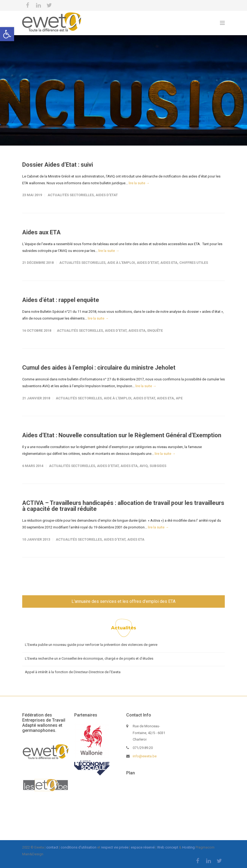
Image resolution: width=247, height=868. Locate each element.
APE (179, 398)
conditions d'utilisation (79, 847)
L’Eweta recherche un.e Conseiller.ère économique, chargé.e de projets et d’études (89, 658)
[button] (7, 34)
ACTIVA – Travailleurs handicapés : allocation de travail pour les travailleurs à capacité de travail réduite (123, 506)
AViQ (144, 466)
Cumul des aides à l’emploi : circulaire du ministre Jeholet (99, 368)
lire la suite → (139, 183)
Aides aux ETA (41, 232)
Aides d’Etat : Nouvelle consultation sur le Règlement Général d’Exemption (122, 435)
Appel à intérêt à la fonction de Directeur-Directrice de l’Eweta (73, 672)
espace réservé (143, 847)
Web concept (168, 847)
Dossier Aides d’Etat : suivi (58, 165)
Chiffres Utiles (194, 263)
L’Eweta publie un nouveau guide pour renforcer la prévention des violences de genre (91, 645)
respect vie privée (115, 847)
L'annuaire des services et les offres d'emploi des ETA (123, 601)
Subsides (158, 466)
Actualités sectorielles (71, 195)
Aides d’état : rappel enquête (61, 300)
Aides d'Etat (107, 195)
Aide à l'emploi (121, 263)
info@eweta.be (145, 756)
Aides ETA (169, 263)
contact (52, 847)
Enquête (155, 331)
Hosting (188, 847)
